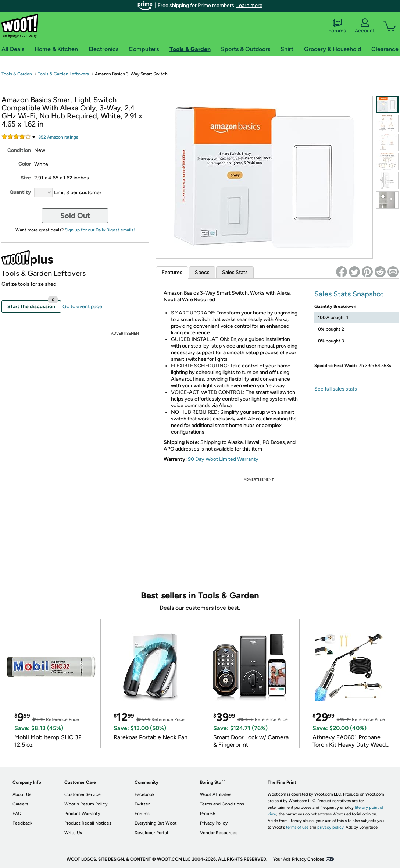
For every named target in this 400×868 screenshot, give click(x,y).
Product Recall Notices (88, 823)
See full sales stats (336, 389)
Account (365, 26)
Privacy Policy (214, 823)
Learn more (249, 5)
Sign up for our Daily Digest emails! (100, 230)
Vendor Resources (219, 833)
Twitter (142, 804)
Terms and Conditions (222, 804)
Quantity (20, 192)
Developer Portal (151, 833)
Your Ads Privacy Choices (299, 859)
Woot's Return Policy (86, 804)
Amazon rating (58, 137)
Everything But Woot (156, 823)
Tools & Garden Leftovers (63, 74)
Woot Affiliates (216, 794)
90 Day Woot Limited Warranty (223, 459)
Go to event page (82, 307)
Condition (19, 150)
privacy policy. (331, 827)
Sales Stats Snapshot (349, 294)
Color (25, 164)
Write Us (73, 833)
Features (172, 272)
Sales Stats (235, 272)
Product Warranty (82, 814)
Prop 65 (208, 814)
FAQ (17, 814)
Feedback (22, 823)
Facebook (144, 794)
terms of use (297, 827)
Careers (20, 804)
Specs (202, 272)
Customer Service (83, 794)
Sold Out (75, 216)
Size (26, 178)
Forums (337, 26)
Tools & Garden (17, 74)
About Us (22, 794)
